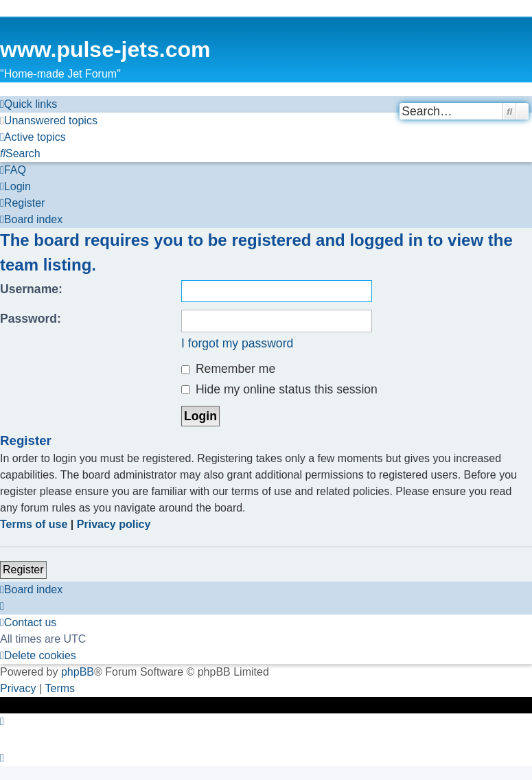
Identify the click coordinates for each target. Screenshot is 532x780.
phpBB (78, 672)
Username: (31, 289)
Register (23, 570)
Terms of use (34, 524)
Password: (31, 319)
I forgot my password (237, 343)
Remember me (228, 369)
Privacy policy (114, 524)
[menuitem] (49, 121)
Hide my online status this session (279, 389)
